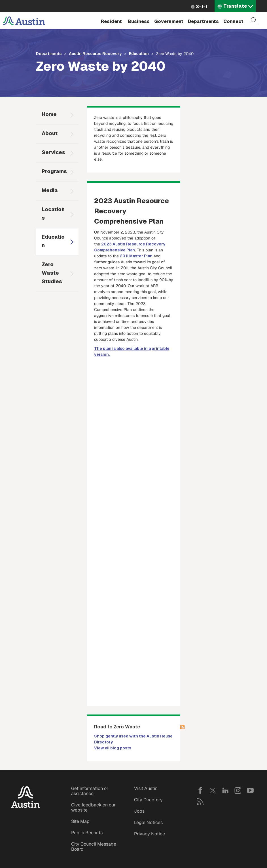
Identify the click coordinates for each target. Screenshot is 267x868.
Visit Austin (146, 788)
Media (50, 190)
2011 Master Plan (136, 256)
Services (53, 152)
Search (254, 21)
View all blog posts (113, 748)
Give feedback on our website (93, 807)
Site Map (80, 821)
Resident (111, 21)
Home (49, 114)
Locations (53, 214)
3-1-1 (202, 7)
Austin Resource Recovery (95, 54)
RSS (200, 802)
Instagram (238, 791)
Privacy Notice (150, 834)
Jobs (139, 811)
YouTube (250, 791)
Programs (54, 171)
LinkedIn (225, 791)
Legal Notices (148, 822)
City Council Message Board (94, 847)
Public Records (87, 833)
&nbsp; (134, 411)
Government (169, 21)
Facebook (200, 791)
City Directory (148, 800)
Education (139, 54)
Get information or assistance (90, 791)
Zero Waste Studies (52, 273)
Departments (203, 21)
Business (139, 21)
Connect (233, 21)
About (50, 133)
